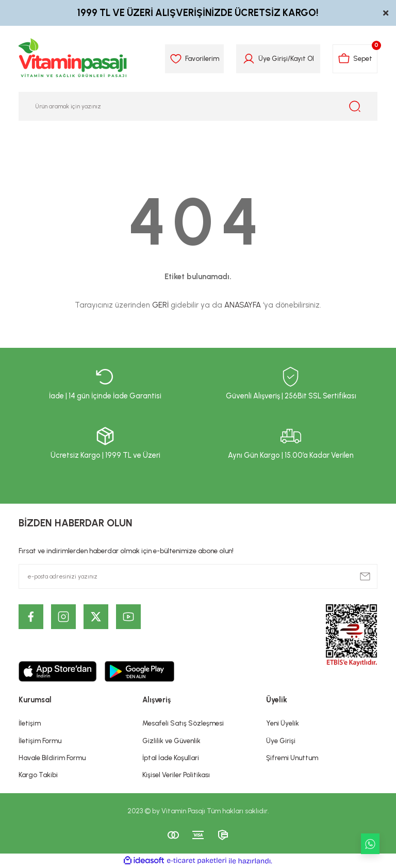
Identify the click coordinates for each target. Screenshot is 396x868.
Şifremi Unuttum (292, 758)
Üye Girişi (281, 741)
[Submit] (365, 576)
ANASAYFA (243, 305)
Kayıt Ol (302, 58)
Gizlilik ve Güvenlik (171, 741)
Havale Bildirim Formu (52, 758)
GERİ (160, 305)
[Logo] (73, 59)
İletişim (30, 723)
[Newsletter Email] (198, 576)
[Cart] (355, 59)
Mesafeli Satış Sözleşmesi (183, 723)
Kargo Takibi (38, 775)
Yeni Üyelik (283, 723)
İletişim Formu (40, 741)
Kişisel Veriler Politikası (176, 775)
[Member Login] (249, 59)
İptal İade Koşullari (171, 758)
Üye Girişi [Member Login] (273, 58)
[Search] (198, 106)
